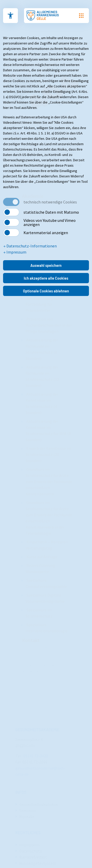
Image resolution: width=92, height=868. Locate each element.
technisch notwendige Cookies (50, 202)
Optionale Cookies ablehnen (46, 291)
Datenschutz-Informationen (30, 246)
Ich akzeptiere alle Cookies (46, 278)
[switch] (11, 212)
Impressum (15, 252)
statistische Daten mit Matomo (51, 212)
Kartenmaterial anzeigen (46, 233)
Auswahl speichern (46, 265)
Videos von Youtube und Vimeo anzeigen (50, 222)
